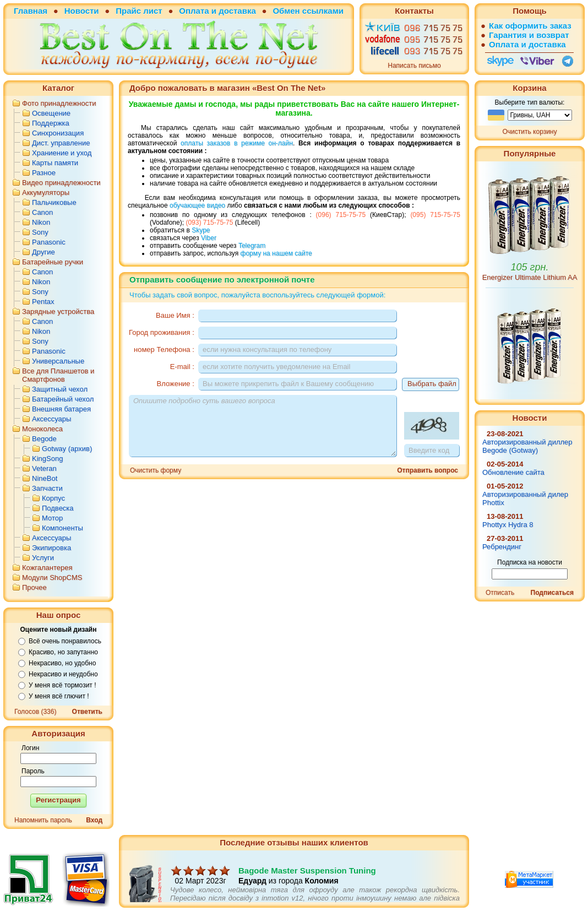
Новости (82, 11)
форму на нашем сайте (276, 253)
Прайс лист (139, 11)
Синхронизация (58, 133)
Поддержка (51, 123)
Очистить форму (156, 470)
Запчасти (47, 488)
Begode (44, 439)
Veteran (44, 468)
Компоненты (62, 528)
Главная (31, 11)
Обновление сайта (513, 472)
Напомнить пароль (43, 820)
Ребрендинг (502, 547)
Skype (201, 230)
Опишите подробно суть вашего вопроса (263, 426)
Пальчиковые (54, 202)
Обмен (286, 11)
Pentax (43, 302)
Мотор (52, 518)
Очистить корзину (530, 132)
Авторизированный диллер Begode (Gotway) (527, 446)
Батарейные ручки (53, 262)
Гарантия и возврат (529, 35)
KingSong (47, 459)
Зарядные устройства (58, 311)
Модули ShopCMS (52, 577)
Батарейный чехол (63, 399)
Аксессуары (51, 419)
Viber (209, 238)
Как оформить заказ (530, 26)
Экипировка (51, 548)
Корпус (53, 498)
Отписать (500, 593)
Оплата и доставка (217, 11)
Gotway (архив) (67, 449)
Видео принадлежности (61, 183)
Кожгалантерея (47, 568)
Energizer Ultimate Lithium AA (530, 277)
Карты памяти (55, 163)
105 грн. (530, 267)
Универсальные (58, 361)
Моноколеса (42, 429)
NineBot (45, 478)
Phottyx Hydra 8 (508, 525)
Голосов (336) (35, 712)
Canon (42, 212)
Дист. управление (61, 143)
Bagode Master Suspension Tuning (307, 881)
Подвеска (58, 508)
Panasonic (49, 242)
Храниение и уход (62, 153)
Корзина (529, 88)
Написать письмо (414, 66)
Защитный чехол (60, 389)
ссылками (323, 11)
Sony (40, 232)
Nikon (41, 222)
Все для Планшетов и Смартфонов (58, 375)
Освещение (51, 113)
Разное (44, 173)
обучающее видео (197, 205)
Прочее (34, 587)
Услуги (43, 558)
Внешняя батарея (61, 409)
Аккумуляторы (46, 192)
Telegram (252, 246)
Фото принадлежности (59, 103)
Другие (43, 252)
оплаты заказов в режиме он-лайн (237, 143)
